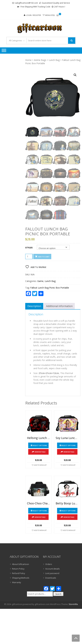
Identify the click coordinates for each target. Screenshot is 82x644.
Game (40, 281)
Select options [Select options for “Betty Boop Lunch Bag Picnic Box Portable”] (69, 511)
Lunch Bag (54, 60)
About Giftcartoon (21, 564)
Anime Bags (40, 60)
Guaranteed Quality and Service (56, 3)
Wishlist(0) (50, 15)
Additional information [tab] (59, 306)
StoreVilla (73, 604)
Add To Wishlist (40, 465)
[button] (75, 75)
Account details (53, 569)
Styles (29, 248)
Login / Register (33, 15)
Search (58, 594)
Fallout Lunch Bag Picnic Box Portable (50, 288)
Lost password (52, 573)
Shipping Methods (21, 578)
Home (28, 60)
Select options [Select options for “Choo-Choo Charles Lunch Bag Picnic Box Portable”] (40, 511)
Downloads (51, 578)
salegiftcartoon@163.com (26, 3)
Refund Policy (19, 573)
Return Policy (18, 569)
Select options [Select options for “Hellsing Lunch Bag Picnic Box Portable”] (40, 445)
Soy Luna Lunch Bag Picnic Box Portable (67, 438)
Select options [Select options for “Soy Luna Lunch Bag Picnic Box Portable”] (69, 445)
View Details (40, 452)
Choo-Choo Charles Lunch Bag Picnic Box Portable (38, 503)
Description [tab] (34, 306)
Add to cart (44, 257)
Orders (49, 564)
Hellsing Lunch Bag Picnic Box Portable (38, 438)
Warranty (17, 582)
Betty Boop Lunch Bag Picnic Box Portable (67, 503)
